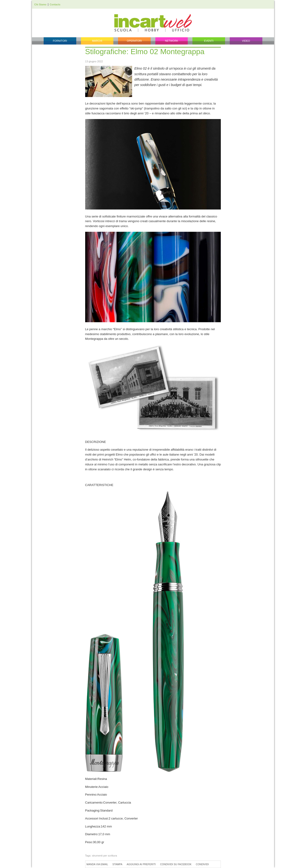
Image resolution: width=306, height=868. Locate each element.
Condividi (202, 864)
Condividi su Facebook (176, 864)
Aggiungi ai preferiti (141, 864)
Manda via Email (97, 864)
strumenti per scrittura (104, 856)
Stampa (117, 864)
